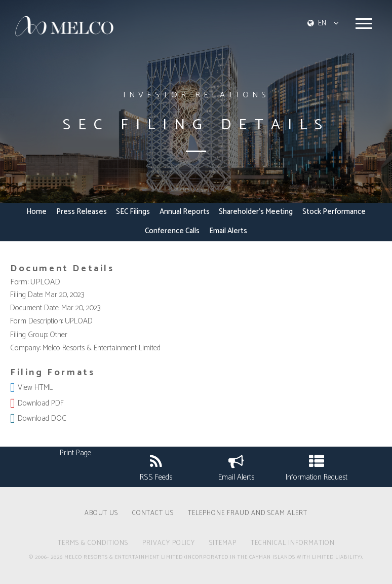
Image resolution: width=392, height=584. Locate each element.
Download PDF (41, 403)
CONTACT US (153, 514)
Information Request (317, 466)
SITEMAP (223, 544)
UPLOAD (45, 282)
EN (322, 23)
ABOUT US (101, 514)
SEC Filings (133, 212)
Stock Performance (334, 212)
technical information (293, 544)
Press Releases (82, 212)
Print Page (75, 453)
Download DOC (42, 418)
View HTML (35, 388)
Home (36, 212)
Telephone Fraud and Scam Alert (248, 514)
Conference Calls (172, 232)
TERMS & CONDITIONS (93, 544)
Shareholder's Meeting (256, 212)
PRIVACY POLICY (169, 544)
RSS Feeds (156, 466)
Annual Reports (185, 212)
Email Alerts (228, 232)
